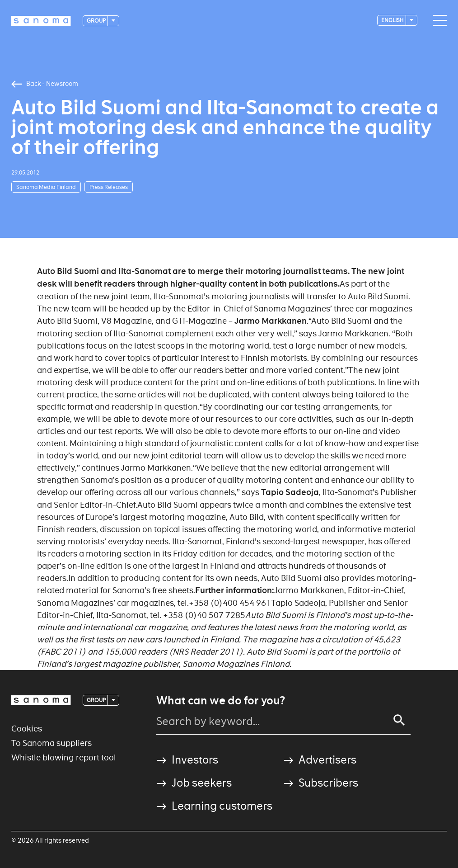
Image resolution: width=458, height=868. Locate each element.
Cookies (27, 729)
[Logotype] (41, 21)
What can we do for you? (221, 701)
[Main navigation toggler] (438, 21)
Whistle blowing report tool (64, 757)
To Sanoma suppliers (51, 743)
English (393, 20)
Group (97, 21)
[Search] (399, 720)
